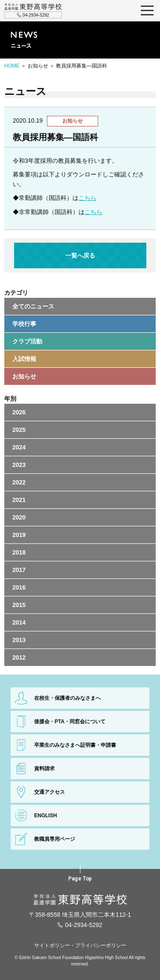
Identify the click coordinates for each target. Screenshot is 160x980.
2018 (19, 552)
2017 (19, 570)
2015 (19, 605)
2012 (19, 657)
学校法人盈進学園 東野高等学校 (33, 7)
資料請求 (44, 769)
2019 (19, 535)
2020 (19, 517)
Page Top (80, 879)
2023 (19, 465)
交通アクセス (49, 792)
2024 (19, 447)
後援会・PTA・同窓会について (70, 722)
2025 (19, 430)
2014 (19, 622)
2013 (19, 640)
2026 (19, 412)
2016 (19, 587)
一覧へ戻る (80, 255)
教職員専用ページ (55, 839)
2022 (19, 482)
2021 (19, 500)
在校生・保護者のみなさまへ (67, 698)
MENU (147, 11)
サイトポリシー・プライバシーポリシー (80, 945)
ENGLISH (45, 816)
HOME (12, 66)
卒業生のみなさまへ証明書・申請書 (75, 745)
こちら (87, 198)
